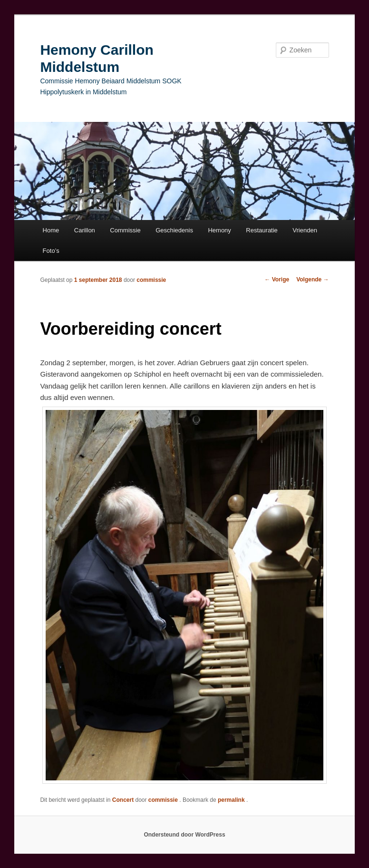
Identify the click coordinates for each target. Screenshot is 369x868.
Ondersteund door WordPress (184, 835)
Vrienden (305, 230)
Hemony (219, 230)
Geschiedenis (174, 230)
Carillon (85, 230)
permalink (232, 800)
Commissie (125, 230)
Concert (123, 800)
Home (51, 230)
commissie (151, 280)
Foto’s (51, 251)
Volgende (312, 279)
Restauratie (262, 230)
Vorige (277, 279)
